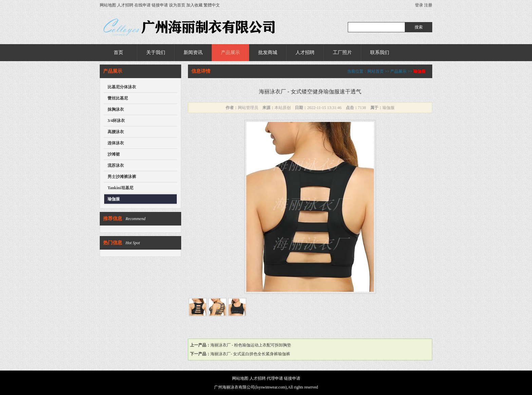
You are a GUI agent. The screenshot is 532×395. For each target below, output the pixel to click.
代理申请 (275, 378)
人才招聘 (125, 5)
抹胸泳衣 (116, 109)
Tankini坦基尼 (120, 188)
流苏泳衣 (116, 165)
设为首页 (177, 5)
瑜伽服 (114, 199)
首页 (118, 52)
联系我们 (380, 52)
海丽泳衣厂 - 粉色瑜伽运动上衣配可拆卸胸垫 (251, 345)
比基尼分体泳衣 (122, 87)
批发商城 (268, 52)
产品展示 (230, 52)
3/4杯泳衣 (116, 121)
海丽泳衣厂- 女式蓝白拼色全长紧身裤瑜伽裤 (250, 354)
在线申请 (142, 5)
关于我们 (156, 52)
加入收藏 (194, 5)
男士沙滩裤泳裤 (122, 177)
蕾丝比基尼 (118, 98)
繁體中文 (212, 5)
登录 (419, 5)
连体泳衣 (116, 143)
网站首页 (376, 71)
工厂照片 (342, 52)
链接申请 (160, 5)
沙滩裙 (114, 154)
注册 (428, 5)
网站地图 (108, 5)
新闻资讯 (193, 52)
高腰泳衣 (116, 132)
